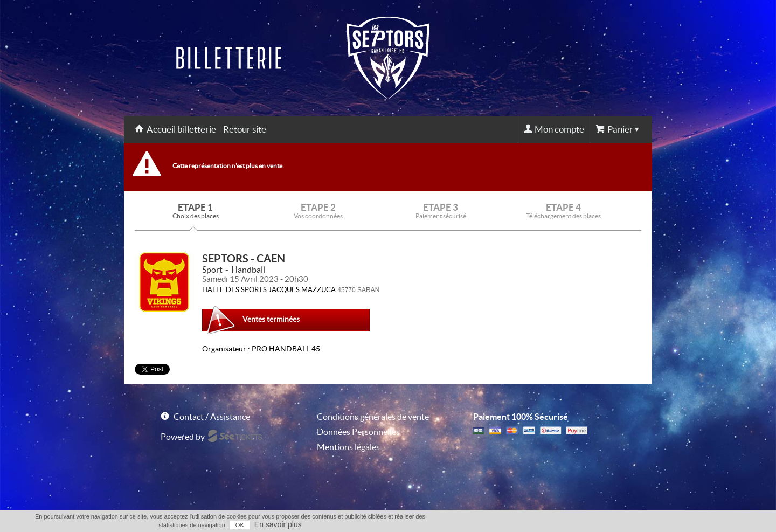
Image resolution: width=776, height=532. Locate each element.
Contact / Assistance (212, 417)
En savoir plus (278, 524)
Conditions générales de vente (373, 417)
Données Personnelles (358, 432)
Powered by (183, 437)
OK (240, 525)
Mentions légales (348, 447)
